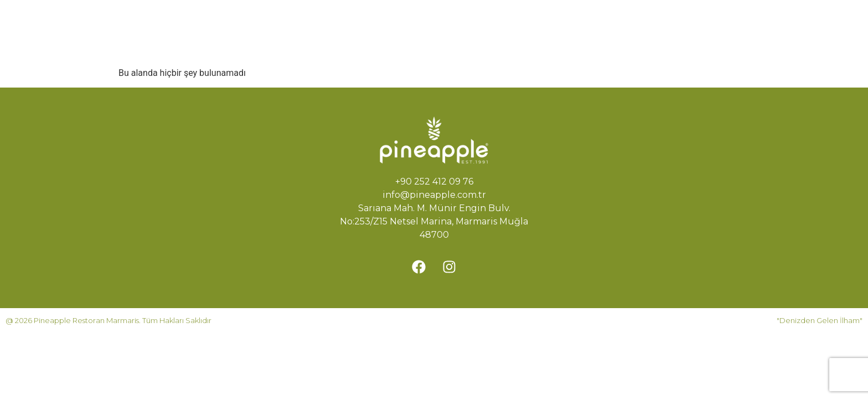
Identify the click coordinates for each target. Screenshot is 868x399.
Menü (460, 20)
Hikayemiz (400, 20)
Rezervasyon (524, 20)
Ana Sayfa (332, 20)
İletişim (327, 46)
